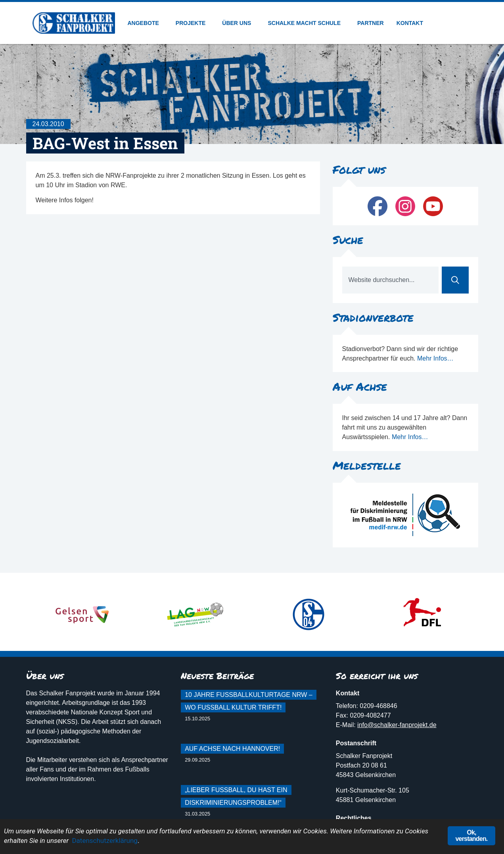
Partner (371, 23)
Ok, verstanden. (471, 836)
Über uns (239, 23)
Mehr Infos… (435, 358)
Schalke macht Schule (306, 23)
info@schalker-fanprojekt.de (397, 725)
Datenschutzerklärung (104, 841)
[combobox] (390, 280)
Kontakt (410, 23)
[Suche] (455, 280)
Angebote (145, 23)
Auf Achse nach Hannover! (232, 749)
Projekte (193, 23)
